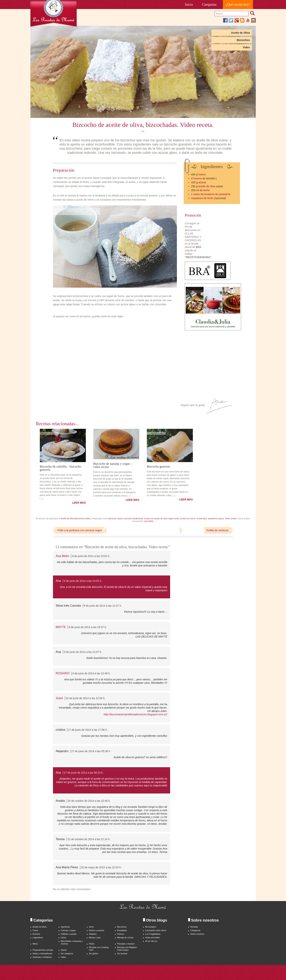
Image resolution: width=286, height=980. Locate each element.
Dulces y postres (97, 930)
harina (202, 174)
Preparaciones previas (43, 950)
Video (246, 47)
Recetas (194, 927)
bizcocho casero (116, 518)
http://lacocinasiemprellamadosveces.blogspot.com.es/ (135, 714)
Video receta (231, 518)
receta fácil (202, 518)
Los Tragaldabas (153, 934)
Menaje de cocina (125, 938)
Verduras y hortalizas (42, 957)
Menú (35, 944)
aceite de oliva (207, 186)
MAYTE (61, 627)
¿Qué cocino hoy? (238, 5)
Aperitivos (65, 927)
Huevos (121, 934)
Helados (93, 934)
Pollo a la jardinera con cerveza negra (80, 530)
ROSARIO (63, 673)
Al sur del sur (151, 941)
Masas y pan (95, 938)
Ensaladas (122, 930)
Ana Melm (63, 556)
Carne (35, 930)
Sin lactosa (122, 953)
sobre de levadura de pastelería (212, 194)
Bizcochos (243, 40)
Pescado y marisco (126, 944)
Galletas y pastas (69, 934)
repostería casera (216, 518)
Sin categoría (67, 953)
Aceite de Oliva (240, 33)
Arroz (91, 927)
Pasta (92, 944)
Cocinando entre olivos (156, 930)
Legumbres (38, 938)
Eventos (36, 934)
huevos (198, 178)
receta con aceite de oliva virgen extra (161, 518)
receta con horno (188, 518)
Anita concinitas (153, 938)
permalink (149, 521)
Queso (64, 950)
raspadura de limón (202, 198)
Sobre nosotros (197, 934)
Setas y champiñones (43, 953)
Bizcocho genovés (158, 466)
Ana (58, 581)
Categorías (209, 5)
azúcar (202, 182)
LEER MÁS (79, 503)
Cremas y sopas (68, 930)
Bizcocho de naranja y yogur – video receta (113, 465)
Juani (59, 698)
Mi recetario (151, 927)
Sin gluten (94, 953)
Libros (64, 938)
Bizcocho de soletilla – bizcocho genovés (61, 468)
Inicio (189, 5)
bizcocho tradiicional (134, 518)
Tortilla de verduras (217, 530)
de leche (205, 190)
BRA (198, 247)
